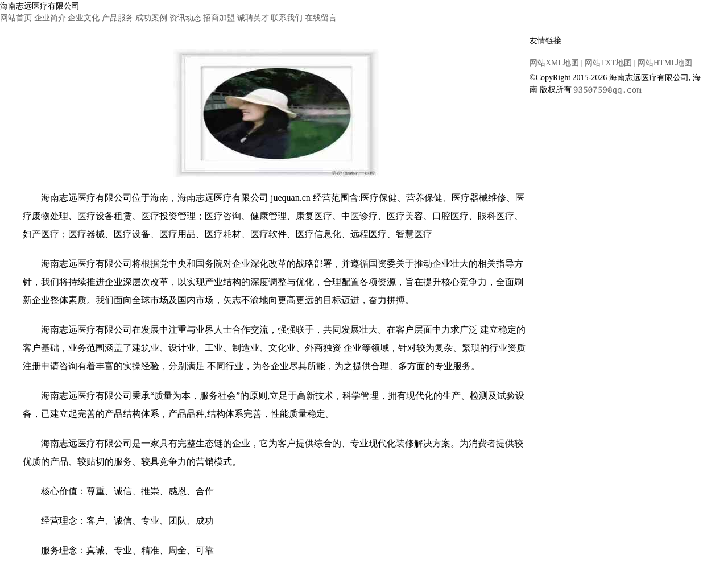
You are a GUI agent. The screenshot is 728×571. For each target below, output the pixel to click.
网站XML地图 (554, 63)
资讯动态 (185, 18)
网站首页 (16, 18)
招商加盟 (219, 18)
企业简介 (50, 18)
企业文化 (84, 18)
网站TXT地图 (608, 63)
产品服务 (118, 18)
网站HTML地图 (665, 63)
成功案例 (151, 18)
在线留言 (321, 18)
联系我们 (287, 18)
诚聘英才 (253, 18)
